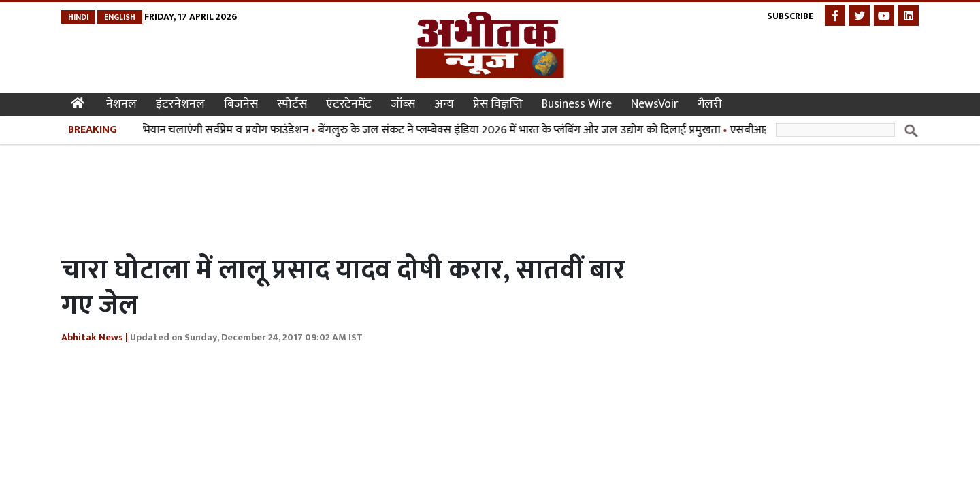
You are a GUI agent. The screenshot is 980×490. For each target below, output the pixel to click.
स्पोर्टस (292, 104)
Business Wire (577, 104)
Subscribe (790, 16)
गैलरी (710, 104)
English (120, 17)
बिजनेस (241, 104)
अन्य (444, 104)
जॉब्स (403, 104)
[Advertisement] (309, 196)
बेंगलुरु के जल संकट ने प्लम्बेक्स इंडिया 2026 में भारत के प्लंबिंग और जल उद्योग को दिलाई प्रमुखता (522, 130)
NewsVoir (655, 104)
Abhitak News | (95, 337)
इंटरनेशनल (180, 104)
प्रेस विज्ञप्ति (498, 104)
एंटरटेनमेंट (349, 104)
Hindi (78, 17)
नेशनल (121, 104)
